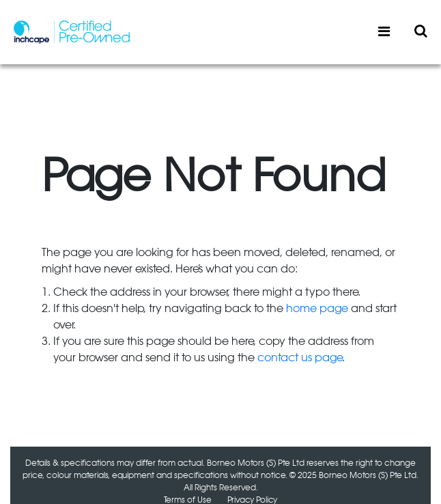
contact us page (300, 358)
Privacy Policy (252, 500)
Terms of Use (188, 500)
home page (317, 309)
